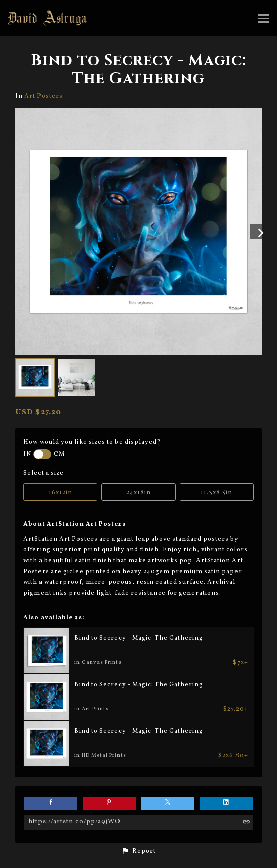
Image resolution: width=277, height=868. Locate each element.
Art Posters (44, 96)
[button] (138, 851)
